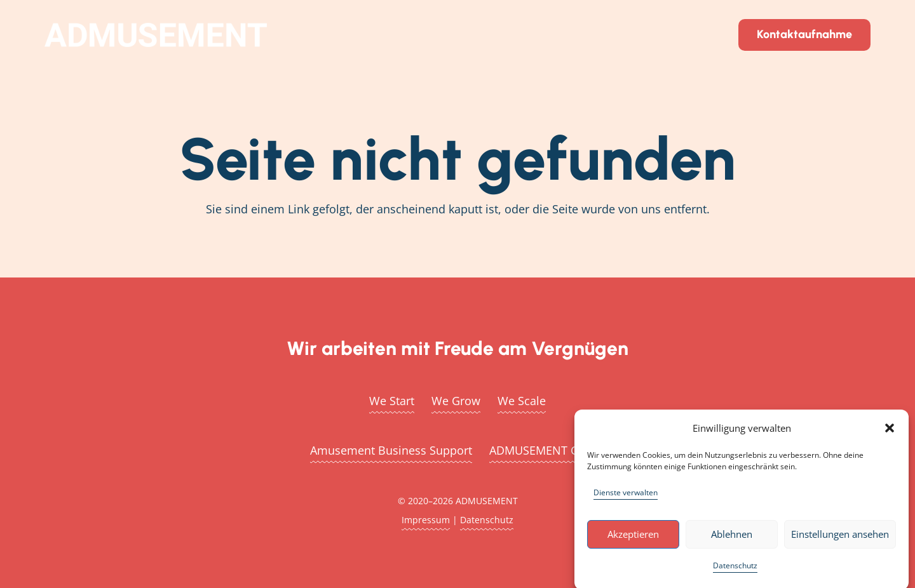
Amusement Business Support (391, 450)
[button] (890, 432)
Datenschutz (735, 569)
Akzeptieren (633, 538)
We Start (392, 401)
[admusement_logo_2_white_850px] (156, 35)
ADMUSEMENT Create (547, 450)
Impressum (426, 520)
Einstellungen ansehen (840, 538)
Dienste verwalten (626, 496)
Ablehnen (732, 538)
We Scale (522, 401)
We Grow (456, 401)
